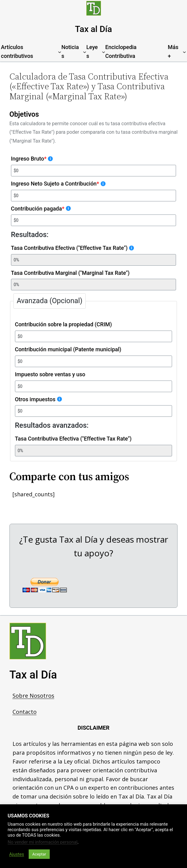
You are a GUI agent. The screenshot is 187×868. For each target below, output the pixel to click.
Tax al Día (93, 29)
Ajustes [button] (17, 854)
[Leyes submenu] (104, 52)
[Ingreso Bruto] (94, 171)
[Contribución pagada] (94, 220)
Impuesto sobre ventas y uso (50, 374)
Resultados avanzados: (52, 426)
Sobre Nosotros (33, 696)
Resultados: (30, 235)
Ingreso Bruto (32, 159)
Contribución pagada (41, 209)
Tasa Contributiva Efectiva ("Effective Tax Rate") (73, 248)
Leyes (92, 51)
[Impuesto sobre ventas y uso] (94, 386)
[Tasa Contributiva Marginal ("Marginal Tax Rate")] (94, 285)
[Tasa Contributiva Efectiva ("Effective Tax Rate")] (94, 260)
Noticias (70, 51)
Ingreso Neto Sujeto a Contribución (58, 184)
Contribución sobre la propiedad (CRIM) (63, 324)
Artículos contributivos (17, 51)
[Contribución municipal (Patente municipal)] (94, 361)
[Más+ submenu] (184, 52)
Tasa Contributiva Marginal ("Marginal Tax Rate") (70, 273)
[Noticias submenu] (85, 52)
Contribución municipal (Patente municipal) (68, 349)
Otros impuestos (38, 399)
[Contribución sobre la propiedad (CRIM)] (94, 336)
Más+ (173, 51)
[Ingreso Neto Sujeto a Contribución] (94, 196)
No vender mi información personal (43, 842)
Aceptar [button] (39, 854)
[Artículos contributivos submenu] (60, 52)
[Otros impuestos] (94, 411)
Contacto (25, 712)
